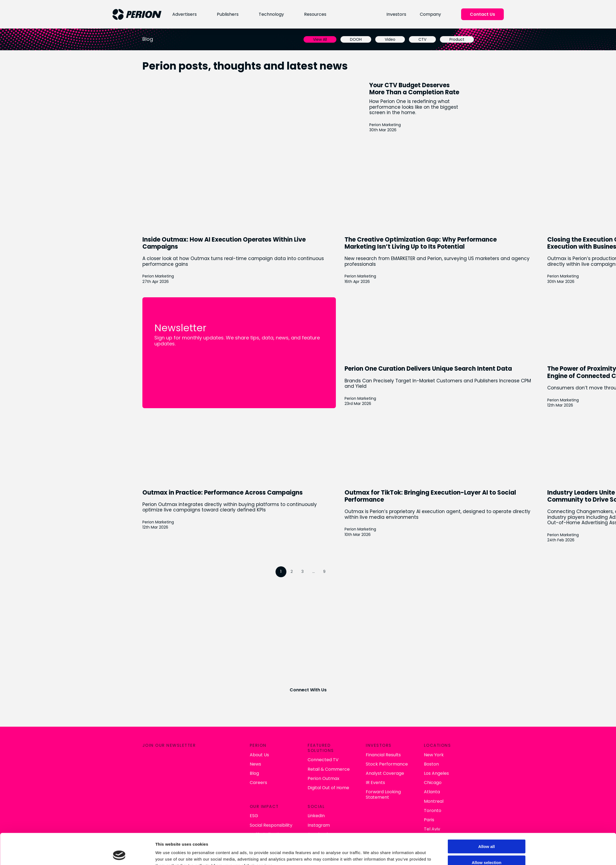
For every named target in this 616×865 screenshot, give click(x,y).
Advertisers (184, 14)
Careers (258, 783)
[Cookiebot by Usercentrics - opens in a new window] (119, 854)
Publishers (227, 14)
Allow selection (487, 833)
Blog (254, 773)
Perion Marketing (385, 125)
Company (431, 14)
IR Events (375, 783)
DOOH (356, 39)
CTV (423, 39)
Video (390, 39)
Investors (397, 14)
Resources (315, 14)
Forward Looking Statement (383, 794)
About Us (259, 755)
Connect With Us (308, 690)
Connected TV (323, 760)
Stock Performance (387, 764)
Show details (369, 854)
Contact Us (483, 14)
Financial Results (383, 755)
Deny (487, 849)
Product (457, 39)
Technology (271, 14)
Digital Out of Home (328, 787)
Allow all (487, 817)
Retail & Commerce (328, 769)
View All (320, 39)
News (255, 764)
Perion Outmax (323, 778)
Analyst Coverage (385, 773)
